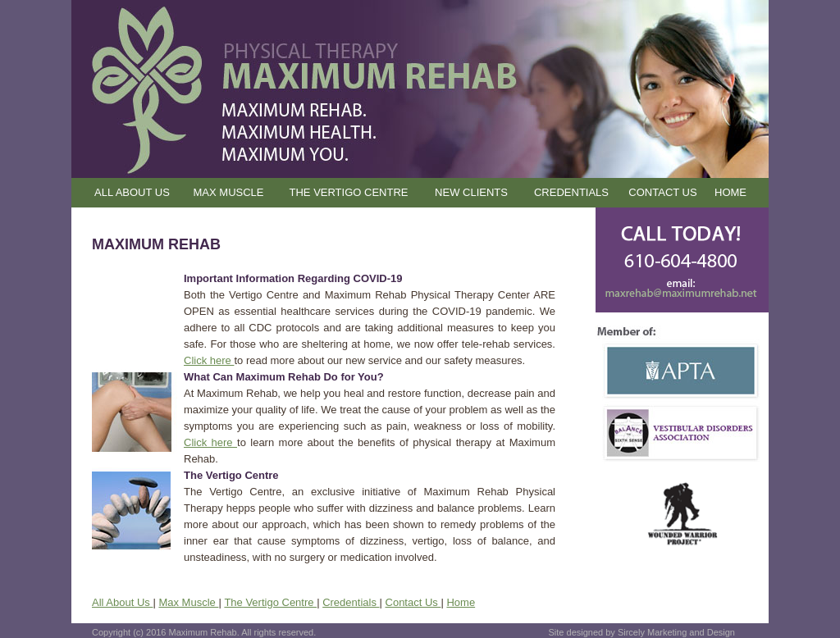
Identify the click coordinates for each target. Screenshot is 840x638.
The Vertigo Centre (270, 602)
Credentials (351, 602)
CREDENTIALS (571, 192)
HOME (730, 192)
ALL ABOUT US (132, 192)
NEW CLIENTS (471, 192)
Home (461, 602)
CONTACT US (662, 192)
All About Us (122, 602)
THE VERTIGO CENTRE (349, 192)
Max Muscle (188, 602)
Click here (209, 360)
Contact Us (413, 602)
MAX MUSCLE (229, 192)
